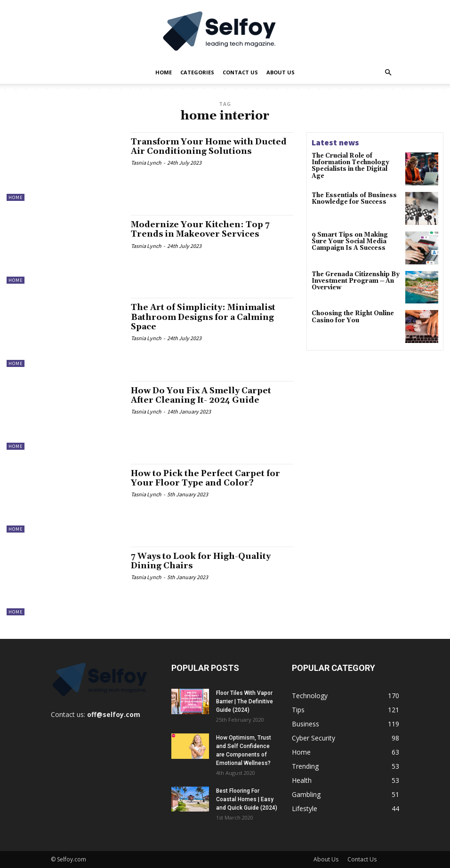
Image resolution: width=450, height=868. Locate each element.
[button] (388, 73)
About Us (281, 72)
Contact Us (240, 72)
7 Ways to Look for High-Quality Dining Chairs (204, 561)
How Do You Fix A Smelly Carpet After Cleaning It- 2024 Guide (205, 395)
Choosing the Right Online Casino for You (351, 319)
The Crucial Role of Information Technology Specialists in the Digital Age (354, 162)
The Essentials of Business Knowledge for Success (352, 199)
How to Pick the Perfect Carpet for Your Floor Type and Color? (209, 478)
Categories (197, 72)
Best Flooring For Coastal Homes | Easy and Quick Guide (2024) (247, 799)
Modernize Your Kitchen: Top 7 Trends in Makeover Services (203, 229)
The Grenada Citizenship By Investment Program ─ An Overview (353, 282)
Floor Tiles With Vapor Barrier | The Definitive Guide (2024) (245, 701)
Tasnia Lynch (146, 163)
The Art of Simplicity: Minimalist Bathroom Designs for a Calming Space (207, 317)
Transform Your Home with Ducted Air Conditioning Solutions (212, 147)
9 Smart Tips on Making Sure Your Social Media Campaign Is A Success (356, 242)
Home (164, 72)
